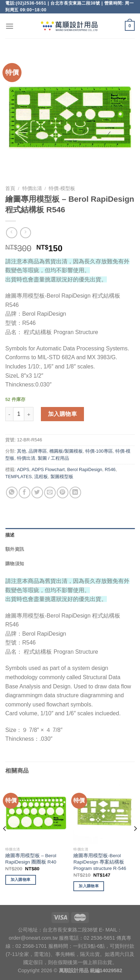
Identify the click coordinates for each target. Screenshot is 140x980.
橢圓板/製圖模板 (66, 451)
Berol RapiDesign (85, 469)
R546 (110, 469)
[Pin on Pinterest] (63, 492)
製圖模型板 (62, 477)
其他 (22, 451)
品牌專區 (38, 451)
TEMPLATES (19, 477)
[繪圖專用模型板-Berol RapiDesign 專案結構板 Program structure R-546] (104, 813)
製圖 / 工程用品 (53, 458)
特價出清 (32, 188)
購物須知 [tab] (15, 564)
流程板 (41, 477)
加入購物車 (62, 414)
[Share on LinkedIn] (75, 492)
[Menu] (10, 26)
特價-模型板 (62, 188)
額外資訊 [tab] (15, 549)
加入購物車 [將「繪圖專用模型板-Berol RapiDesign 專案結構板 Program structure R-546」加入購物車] (89, 886)
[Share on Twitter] (37, 492)
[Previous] (5, 843)
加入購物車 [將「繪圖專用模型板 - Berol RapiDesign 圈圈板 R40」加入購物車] (21, 879)
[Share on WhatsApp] (12, 492)
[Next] (135, 843)
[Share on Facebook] (25, 492)
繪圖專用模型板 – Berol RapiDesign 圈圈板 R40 (31, 859)
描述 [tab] (10, 535)
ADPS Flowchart (48, 469)
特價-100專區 (99, 451)
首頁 (10, 188)
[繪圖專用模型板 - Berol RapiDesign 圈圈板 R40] (36, 813)
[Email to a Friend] (50, 492)
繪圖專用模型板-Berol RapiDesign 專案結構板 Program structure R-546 (100, 862)
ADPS (23, 469)
